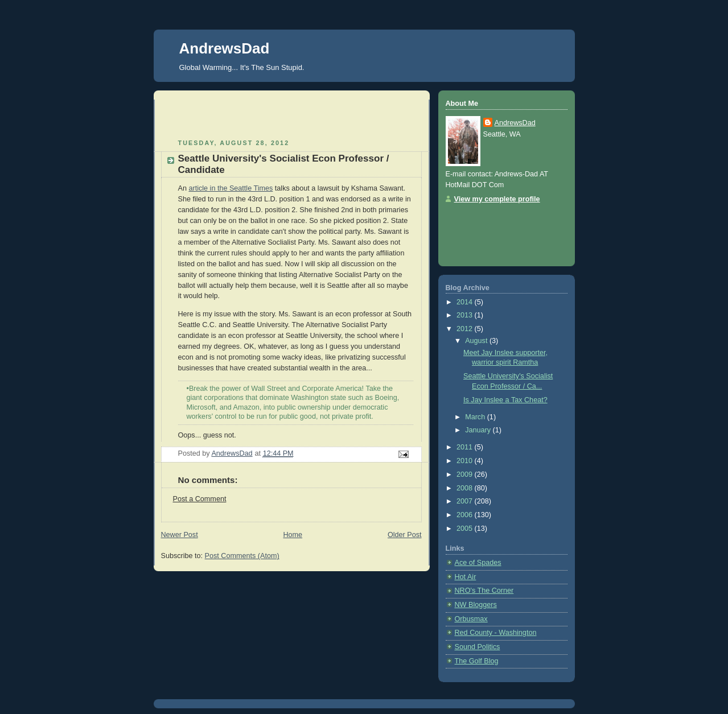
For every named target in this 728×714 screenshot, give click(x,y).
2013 (466, 315)
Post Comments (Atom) (242, 556)
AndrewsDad (225, 48)
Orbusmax (471, 619)
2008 (466, 488)
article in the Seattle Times (231, 188)
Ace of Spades (478, 563)
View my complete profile (497, 199)
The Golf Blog (477, 661)
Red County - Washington (496, 633)
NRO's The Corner (484, 591)
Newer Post (180, 535)
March (476, 417)
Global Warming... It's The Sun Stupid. (242, 67)
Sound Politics (478, 647)
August (477, 341)
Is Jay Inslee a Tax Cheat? (505, 400)
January (479, 430)
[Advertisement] (228, 117)
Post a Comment (200, 499)
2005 (466, 529)
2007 (466, 501)
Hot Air (466, 577)
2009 (466, 474)
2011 (466, 447)
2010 (466, 461)
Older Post (405, 535)
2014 (466, 302)
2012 (466, 329)
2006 (466, 515)
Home (293, 535)
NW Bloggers (476, 605)
